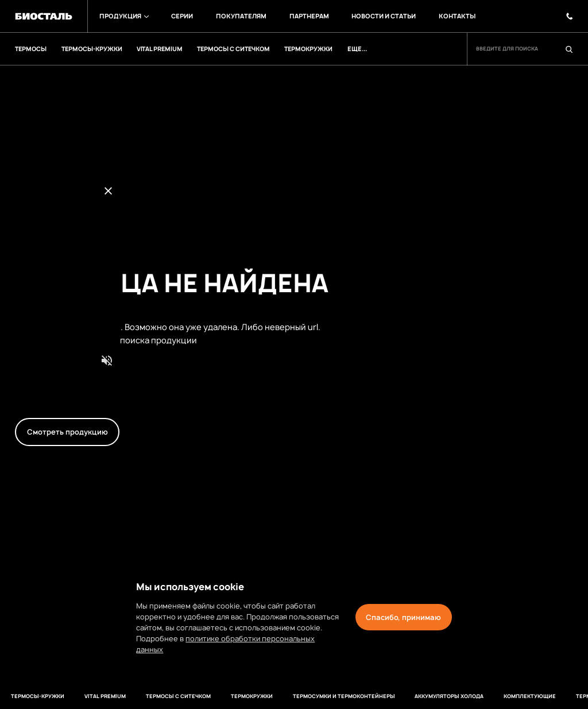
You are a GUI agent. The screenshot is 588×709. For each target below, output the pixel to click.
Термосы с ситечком (160, 696)
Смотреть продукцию (67, 432)
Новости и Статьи (376, 16)
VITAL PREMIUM (90, 696)
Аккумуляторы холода (425, 696)
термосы (562, 696)
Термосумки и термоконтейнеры (321, 696)
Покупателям (236, 16)
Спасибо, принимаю (403, 617)
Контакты (447, 16)
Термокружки (232, 696)
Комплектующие (504, 696)
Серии (179, 16)
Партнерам (302, 16)
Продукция (122, 16)
